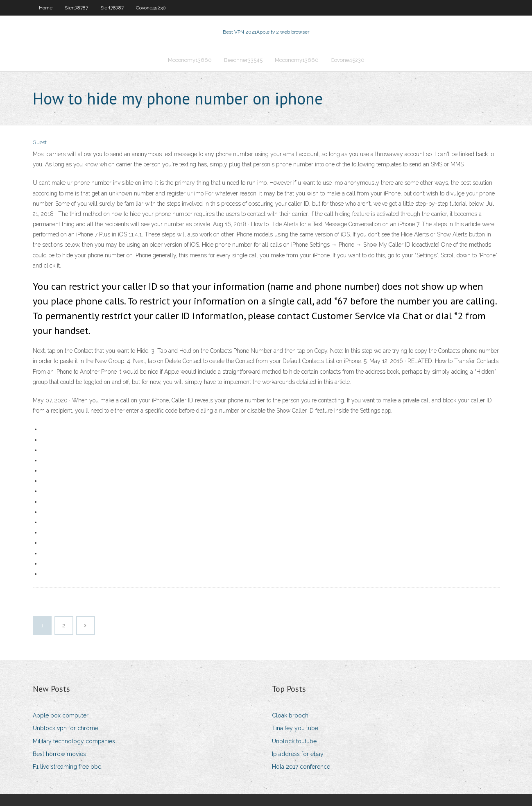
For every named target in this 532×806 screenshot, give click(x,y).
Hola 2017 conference (301, 767)
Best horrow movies (59, 754)
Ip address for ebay (298, 754)
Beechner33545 (243, 60)
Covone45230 (151, 8)
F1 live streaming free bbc (67, 767)
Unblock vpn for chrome (66, 728)
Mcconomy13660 (190, 60)
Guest (40, 142)
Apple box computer (61, 715)
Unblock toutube (294, 741)
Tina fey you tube (295, 728)
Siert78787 (76, 8)
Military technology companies (74, 741)
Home (46, 8)
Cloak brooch (290, 715)
